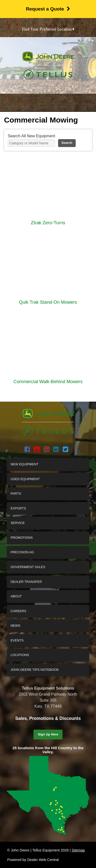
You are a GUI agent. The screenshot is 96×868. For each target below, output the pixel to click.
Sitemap (78, 850)
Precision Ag (22, 552)
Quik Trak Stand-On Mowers (48, 302)
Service (18, 523)
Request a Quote (48, 9)
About (16, 596)
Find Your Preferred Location (48, 29)
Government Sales (28, 567)
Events (17, 640)
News (15, 626)
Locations (20, 655)
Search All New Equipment (31, 136)
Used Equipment (25, 479)
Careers (18, 611)
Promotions (22, 538)
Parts (16, 494)
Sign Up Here (48, 734)
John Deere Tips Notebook (35, 670)
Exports (18, 508)
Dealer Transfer (26, 582)
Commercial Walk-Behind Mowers (48, 382)
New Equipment (24, 464)
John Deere (48, 59)
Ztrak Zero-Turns (48, 223)
